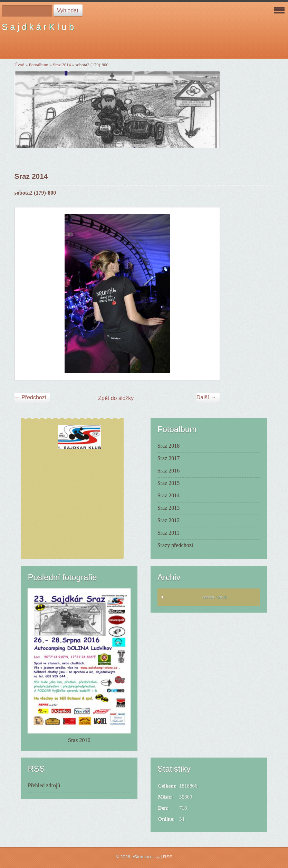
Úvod (20, 65)
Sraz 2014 (62, 65)
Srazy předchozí (175, 545)
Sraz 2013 (169, 508)
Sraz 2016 (169, 471)
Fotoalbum (39, 65)
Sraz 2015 (169, 483)
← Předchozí (30, 397)
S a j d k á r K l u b (38, 27)
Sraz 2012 (169, 520)
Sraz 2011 (169, 533)
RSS (168, 857)
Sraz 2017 (169, 458)
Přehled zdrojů (44, 785)
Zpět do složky (116, 398)
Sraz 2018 (169, 446)
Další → (206, 397)
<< (165, 599)
